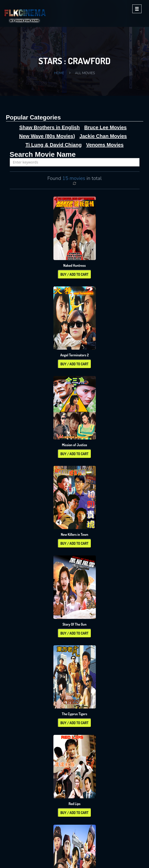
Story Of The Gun (74, 624)
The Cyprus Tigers (75, 714)
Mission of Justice (74, 445)
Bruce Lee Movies (105, 127)
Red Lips (75, 804)
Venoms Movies (105, 145)
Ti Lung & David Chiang (54, 145)
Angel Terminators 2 (74, 355)
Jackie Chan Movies (103, 136)
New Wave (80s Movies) (47, 136)
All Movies (85, 73)
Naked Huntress (74, 265)
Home (59, 73)
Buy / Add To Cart (74, 274)
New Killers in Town (75, 534)
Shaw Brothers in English (49, 127)
